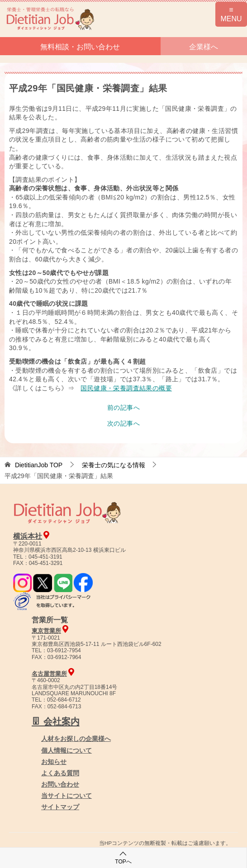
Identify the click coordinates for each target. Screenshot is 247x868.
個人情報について (66, 750)
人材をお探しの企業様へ (76, 739)
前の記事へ (123, 408)
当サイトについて (66, 796)
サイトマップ (60, 807)
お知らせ (54, 762)
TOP (39, 465)
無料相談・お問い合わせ (80, 47)
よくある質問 (60, 773)
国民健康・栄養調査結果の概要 (126, 388)
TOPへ (123, 857)
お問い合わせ (60, 784)
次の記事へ (123, 423)
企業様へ (204, 47)
